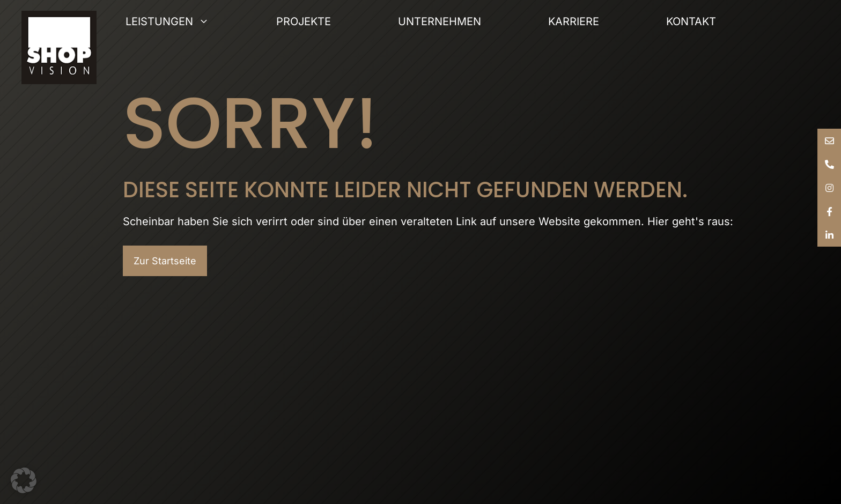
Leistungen (201, 21)
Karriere (574, 21)
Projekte (304, 21)
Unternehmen (440, 21)
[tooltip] (829, 140)
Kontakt (691, 21)
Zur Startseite (165, 261)
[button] (24, 480)
